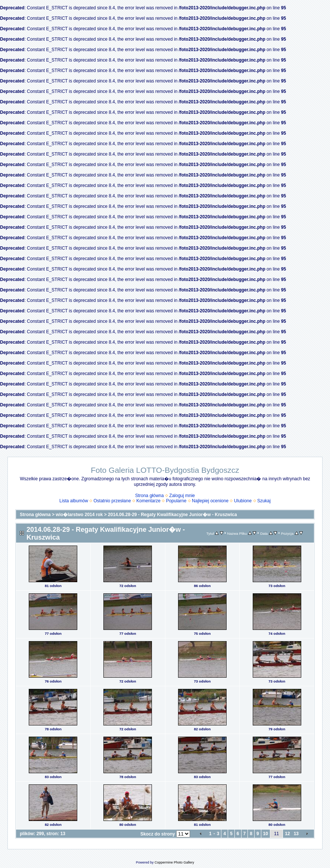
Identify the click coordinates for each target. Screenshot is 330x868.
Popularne (176, 501)
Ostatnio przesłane (112, 501)
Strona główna (150, 496)
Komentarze (148, 501)
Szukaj (264, 501)
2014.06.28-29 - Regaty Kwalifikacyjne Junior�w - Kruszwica (172, 515)
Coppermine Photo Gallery (174, 862)
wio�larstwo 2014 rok (79, 515)
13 (296, 834)
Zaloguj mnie (182, 496)
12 (287, 834)
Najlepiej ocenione (210, 501)
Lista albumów (74, 501)
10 (266, 834)
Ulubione (243, 501)
